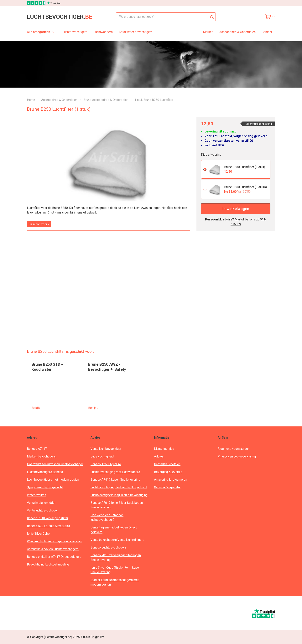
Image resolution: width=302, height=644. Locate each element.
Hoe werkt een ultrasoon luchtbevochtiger (55, 464)
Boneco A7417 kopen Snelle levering (115, 480)
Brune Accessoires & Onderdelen (106, 100)
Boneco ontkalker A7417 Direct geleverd (54, 557)
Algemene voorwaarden (234, 449)
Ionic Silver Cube (38, 534)
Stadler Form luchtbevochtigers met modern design (115, 582)
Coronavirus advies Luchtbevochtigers (53, 549)
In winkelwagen (236, 209)
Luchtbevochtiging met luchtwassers (115, 472)
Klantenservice (164, 449)
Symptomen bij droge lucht (45, 487)
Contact (267, 32)
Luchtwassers (103, 32)
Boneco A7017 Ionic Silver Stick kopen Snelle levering (117, 505)
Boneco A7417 (37, 449)
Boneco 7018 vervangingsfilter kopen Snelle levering (116, 557)
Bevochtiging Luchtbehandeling (48, 564)
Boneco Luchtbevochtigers (109, 547)
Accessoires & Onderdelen (237, 32)
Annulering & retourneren (171, 480)
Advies (159, 456)
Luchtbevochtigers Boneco (45, 472)
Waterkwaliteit (37, 495)
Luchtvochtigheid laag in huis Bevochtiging (119, 495)
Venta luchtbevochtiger (42, 510)
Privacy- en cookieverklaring (237, 456)
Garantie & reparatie (167, 487)
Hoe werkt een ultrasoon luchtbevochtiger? (107, 517)
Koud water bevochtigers (136, 32)
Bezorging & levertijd (168, 472)
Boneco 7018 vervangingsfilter (48, 518)
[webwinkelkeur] (39, 613)
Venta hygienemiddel (41, 503)
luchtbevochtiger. (60, 17)
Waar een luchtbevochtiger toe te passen (55, 541)
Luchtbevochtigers (75, 32)
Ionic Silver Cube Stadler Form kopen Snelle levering (115, 570)
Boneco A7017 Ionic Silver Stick (49, 526)
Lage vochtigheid (102, 456)
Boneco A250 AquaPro (106, 464)
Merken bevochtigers (41, 456)
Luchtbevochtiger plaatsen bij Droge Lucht (119, 487)
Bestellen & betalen (167, 464)
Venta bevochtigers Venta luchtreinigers (117, 540)
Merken (208, 32)
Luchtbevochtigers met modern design (53, 480)
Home (31, 100)
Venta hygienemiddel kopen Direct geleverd (114, 530)
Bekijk (37, 408)
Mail (238, 219)
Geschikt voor (39, 224)
